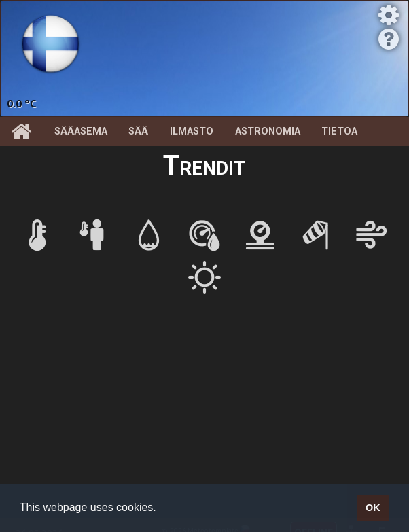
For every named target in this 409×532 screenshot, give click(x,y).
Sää (138, 131)
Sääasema (81, 131)
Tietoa (339, 131)
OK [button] (373, 508)
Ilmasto (192, 131)
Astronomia (268, 131)
